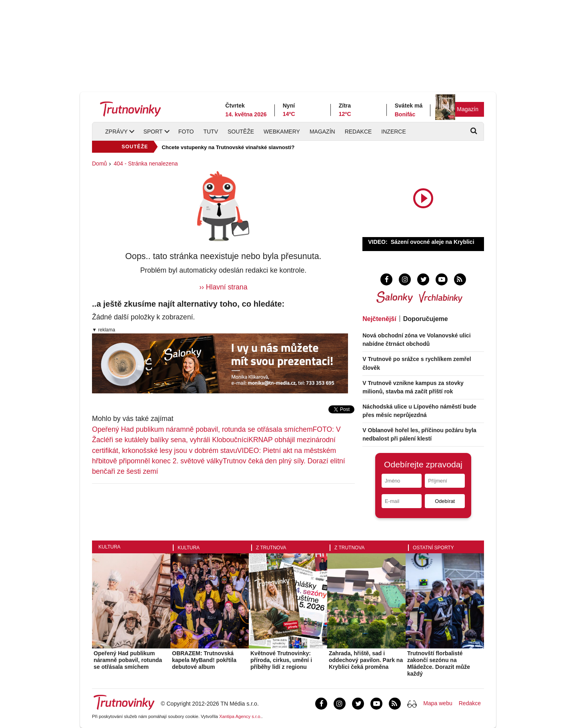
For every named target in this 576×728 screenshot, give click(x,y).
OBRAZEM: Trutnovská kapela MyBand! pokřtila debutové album (204, 660)
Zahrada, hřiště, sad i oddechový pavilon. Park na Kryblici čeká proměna (366, 660)
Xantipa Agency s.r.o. (240, 716)
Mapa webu (438, 703)
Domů (99, 164)
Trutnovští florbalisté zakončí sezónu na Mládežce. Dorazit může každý (439, 663)
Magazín (468, 109)
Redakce (358, 132)
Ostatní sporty (433, 548)
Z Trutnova (271, 548)
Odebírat (445, 501)
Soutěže (241, 132)
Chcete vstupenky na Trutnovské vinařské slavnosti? (228, 147)
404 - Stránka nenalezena (146, 164)
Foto (186, 132)
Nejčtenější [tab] (379, 319)
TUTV (211, 132)
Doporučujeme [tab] (426, 319)
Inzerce (393, 132)
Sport (153, 132)
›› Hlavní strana (223, 287)
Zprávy (116, 132)
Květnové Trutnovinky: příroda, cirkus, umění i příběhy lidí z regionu (281, 660)
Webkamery (282, 132)
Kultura (109, 547)
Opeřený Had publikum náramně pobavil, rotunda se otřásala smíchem (202, 429)
